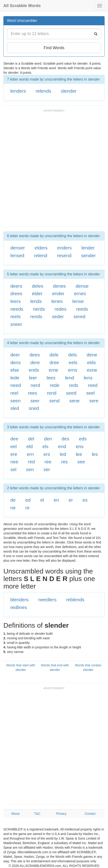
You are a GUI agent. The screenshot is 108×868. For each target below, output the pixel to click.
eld (29, 446)
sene (74, 401)
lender (88, 248)
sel (13, 469)
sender (88, 255)
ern (30, 454)
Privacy (61, 814)
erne (53, 370)
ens (80, 446)
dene (92, 355)
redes (61, 309)
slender (69, 91)
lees (51, 378)
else (15, 370)
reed (93, 385)
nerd (35, 385)
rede (55, 385)
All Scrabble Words (22, 6)
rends (36, 316)
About (15, 814)
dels (73, 355)
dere (35, 362)
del (31, 439)
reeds (82, 309)
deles (38, 286)
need (16, 385)
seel (90, 393)
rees (32, 393)
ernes (80, 293)
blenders (20, 600)
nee (14, 462)
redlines (19, 607)
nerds (39, 309)
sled (15, 408)
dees (35, 355)
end (62, 446)
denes (59, 286)
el (42, 500)
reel (14, 393)
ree (48, 462)
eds (83, 439)
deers (16, 286)
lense (78, 301)
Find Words (54, 48)
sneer (16, 324)
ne (13, 508)
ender (58, 293)
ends (34, 370)
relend (41, 255)
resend (64, 255)
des (65, 439)
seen (16, 401)
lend (70, 378)
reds (74, 385)
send (55, 401)
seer (35, 401)
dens (16, 362)
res (64, 462)
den (48, 439)
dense (82, 286)
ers (47, 454)
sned (34, 408)
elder (37, 293)
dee (14, 439)
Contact (90, 814)
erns (73, 370)
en (56, 500)
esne (92, 370)
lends (36, 301)
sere (94, 401)
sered (80, 316)
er (71, 500)
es (85, 500)
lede (15, 378)
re (28, 508)
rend (52, 393)
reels (16, 316)
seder (58, 316)
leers (16, 301)
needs (17, 309)
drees (16, 293)
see (81, 462)
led (63, 454)
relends (43, 91)
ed (28, 500)
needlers (47, 600)
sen (30, 469)
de (13, 500)
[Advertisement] (54, 170)
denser (18, 248)
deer (15, 355)
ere (14, 454)
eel (14, 446)
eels (73, 362)
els (45, 446)
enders (65, 248)
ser (47, 469)
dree (54, 362)
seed (71, 393)
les (95, 454)
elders (41, 248)
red (31, 462)
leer (33, 378)
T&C (37, 814)
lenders (18, 91)
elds (92, 362)
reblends (75, 600)
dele (54, 355)
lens (88, 378)
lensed (17, 255)
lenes (57, 301)
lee (79, 454)
